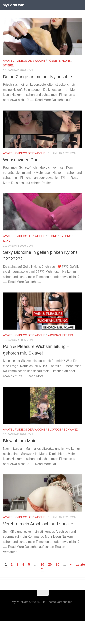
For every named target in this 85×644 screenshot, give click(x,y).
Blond (52, 236)
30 (57, 564)
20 (50, 564)
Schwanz (71, 430)
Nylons (65, 61)
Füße (52, 61)
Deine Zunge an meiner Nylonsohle (37, 77)
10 (42, 564)
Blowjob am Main (20, 441)
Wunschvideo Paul (21, 160)
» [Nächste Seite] (71, 564)
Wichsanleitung (60, 335)
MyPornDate (13, 5)
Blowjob (54, 430)
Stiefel (9, 65)
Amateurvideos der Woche (24, 61)
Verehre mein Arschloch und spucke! (39, 524)
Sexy (7, 241)
